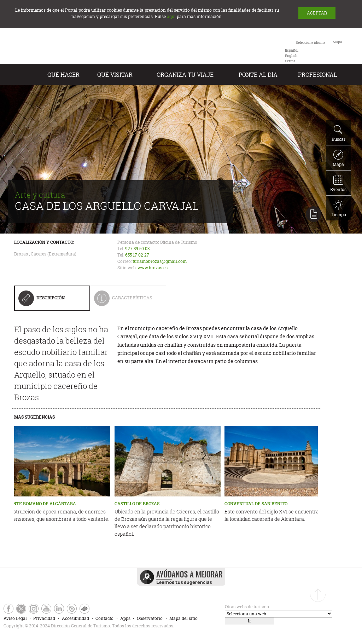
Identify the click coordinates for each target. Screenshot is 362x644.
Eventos (338, 184)
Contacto (104, 618)
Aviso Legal (15, 618)
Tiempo (338, 209)
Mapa (338, 159)
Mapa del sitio (183, 618)
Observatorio (150, 618)
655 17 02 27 (137, 255)
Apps (125, 618)
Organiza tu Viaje (185, 75)
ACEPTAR (317, 13)
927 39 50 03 (137, 249)
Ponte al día (258, 75)
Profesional (317, 75)
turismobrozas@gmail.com (160, 261)
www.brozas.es (153, 268)
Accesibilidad (75, 618)
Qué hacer (63, 75)
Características (128, 301)
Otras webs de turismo (247, 607)
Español (292, 50)
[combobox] (305, 51)
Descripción (42, 300)
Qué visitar (115, 75)
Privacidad (44, 618)
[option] (292, 50)
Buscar (338, 133)
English (291, 56)
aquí (171, 16)
